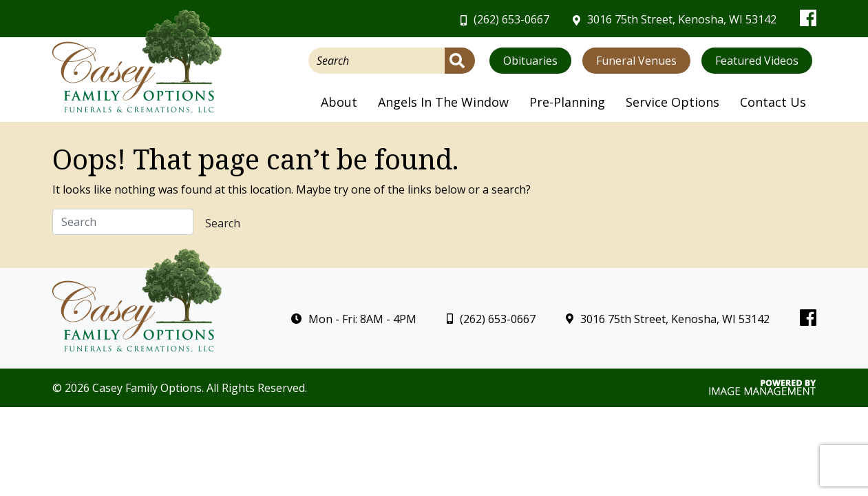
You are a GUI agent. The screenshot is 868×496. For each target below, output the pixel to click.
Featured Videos (757, 61)
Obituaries (530, 61)
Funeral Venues (636, 61)
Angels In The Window (443, 102)
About (339, 102)
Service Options (673, 102)
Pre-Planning (567, 102)
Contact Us (773, 102)
